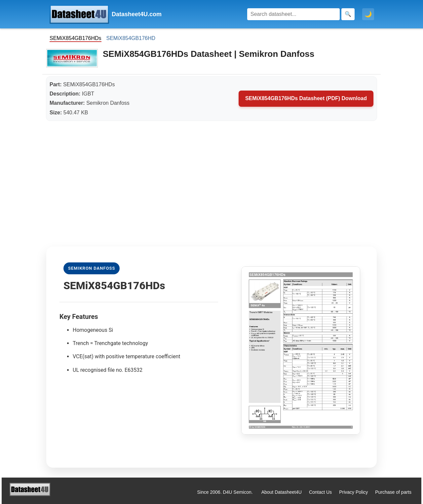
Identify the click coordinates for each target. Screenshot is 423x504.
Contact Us (320, 492)
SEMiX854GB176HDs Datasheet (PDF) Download (306, 98)
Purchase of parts (393, 492)
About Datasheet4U (282, 492)
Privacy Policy (353, 492)
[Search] (293, 14)
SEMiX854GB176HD (131, 38)
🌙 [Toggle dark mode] (368, 14)
